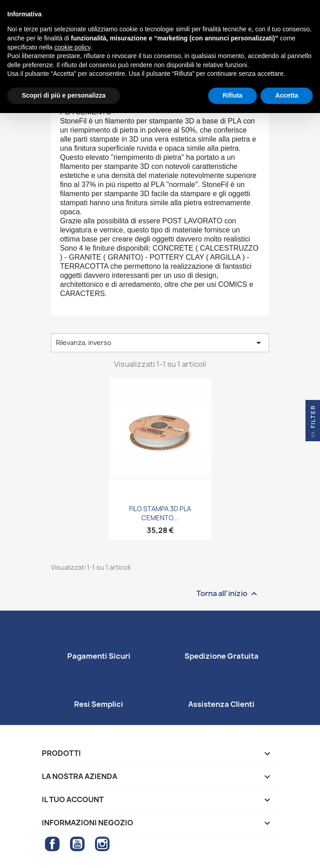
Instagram (102, 844)
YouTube (77, 844)
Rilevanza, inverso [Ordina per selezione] (160, 343)
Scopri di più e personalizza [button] (64, 95)
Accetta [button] (287, 95)
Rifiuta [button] (233, 95)
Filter (313, 423)
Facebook (52, 844)
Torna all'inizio (228, 594)
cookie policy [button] (72, 47)
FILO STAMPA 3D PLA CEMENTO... (160, 513)
